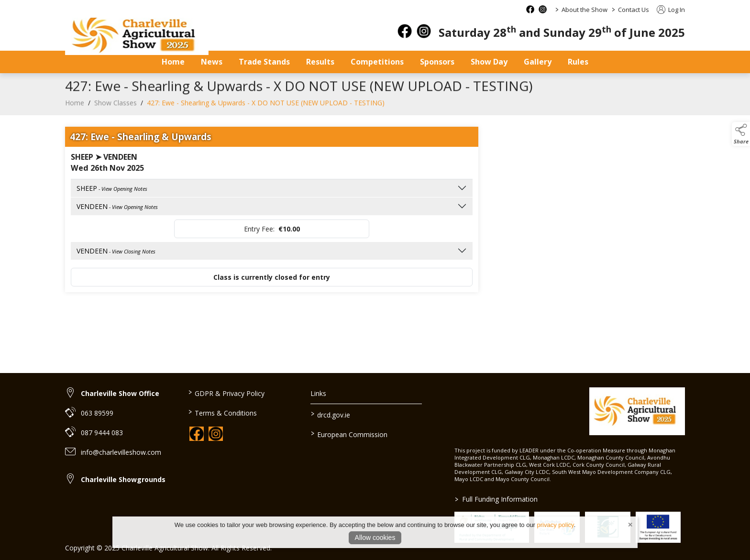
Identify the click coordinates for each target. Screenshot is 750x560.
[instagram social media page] (543, 9)
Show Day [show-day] (489, 62)
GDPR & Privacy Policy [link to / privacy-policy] (226, 393)
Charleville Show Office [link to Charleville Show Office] (120, 393)
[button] (741, 134)
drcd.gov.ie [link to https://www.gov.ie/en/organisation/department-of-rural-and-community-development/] (331, 414)
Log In (671, 10)
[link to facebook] (197, 434)
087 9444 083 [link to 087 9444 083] (102, 433)
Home (173, 62)
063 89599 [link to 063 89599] (97, 413)
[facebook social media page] (530, 9)
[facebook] (405, 31)
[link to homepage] (137, 36)
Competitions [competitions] (377, 62)
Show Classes (116, 108)
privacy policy (556, 525)
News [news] (212, 62)
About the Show (585, 10)
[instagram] (424, 31)
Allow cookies (375, 538)
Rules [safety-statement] (578, 62)
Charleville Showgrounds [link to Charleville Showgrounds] (123, 479)
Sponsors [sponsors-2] (437, 62)
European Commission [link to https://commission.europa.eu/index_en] (349, 434)
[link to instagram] (216, 434)
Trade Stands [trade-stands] (264, 62)
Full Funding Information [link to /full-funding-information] (496, 499)
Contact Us (634, 10)
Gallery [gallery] (538, 62)
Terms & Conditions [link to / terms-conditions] (222, 412)
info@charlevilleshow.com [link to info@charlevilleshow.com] (121, 452)
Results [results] (320, 62)
